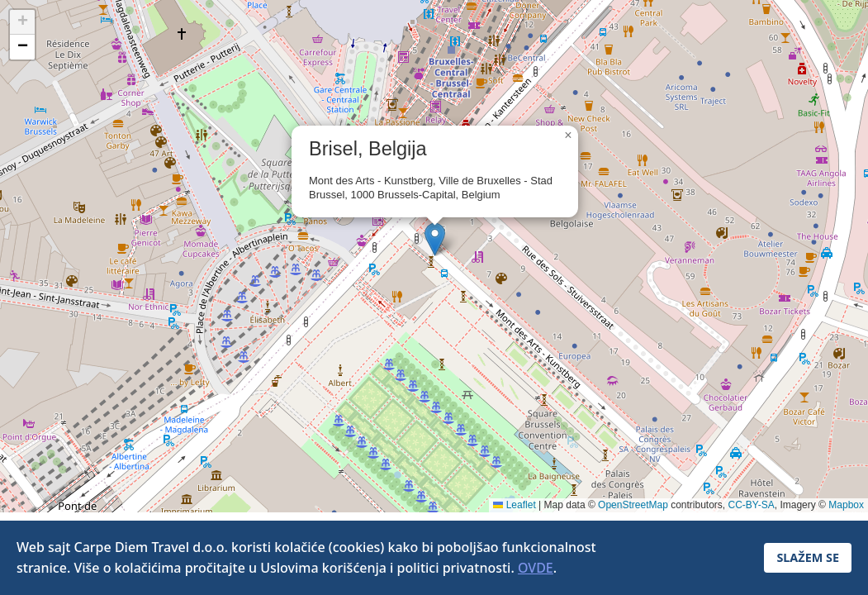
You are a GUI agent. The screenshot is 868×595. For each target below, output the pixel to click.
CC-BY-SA (752, 505)
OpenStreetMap (633, 505)
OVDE (536, 568)
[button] (435, 239)
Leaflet (514, 505)
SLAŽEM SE (808, 557)
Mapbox (846, 505)
